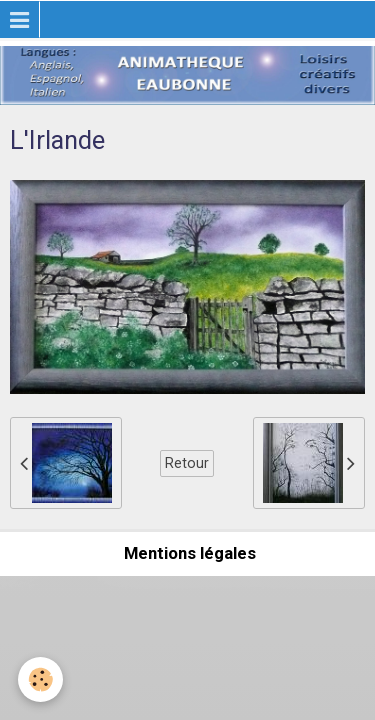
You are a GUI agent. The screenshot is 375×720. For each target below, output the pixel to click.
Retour (187, 463)
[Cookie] (40, 679)
